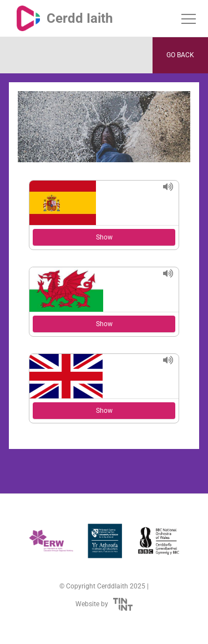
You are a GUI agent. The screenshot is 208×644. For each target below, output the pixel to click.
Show (104, 237)
